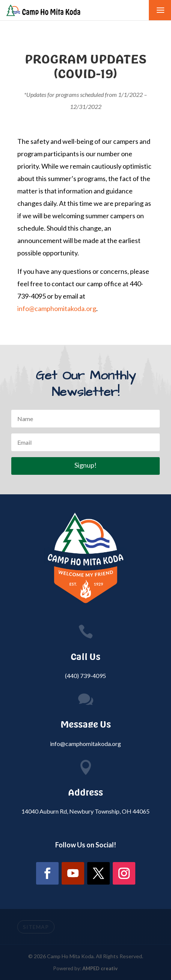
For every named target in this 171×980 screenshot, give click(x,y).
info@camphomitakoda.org (57, 308)
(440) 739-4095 (85, 676)
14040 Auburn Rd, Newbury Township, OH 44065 (85, 811)
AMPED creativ (100, 968)
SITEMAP (36, 927)
